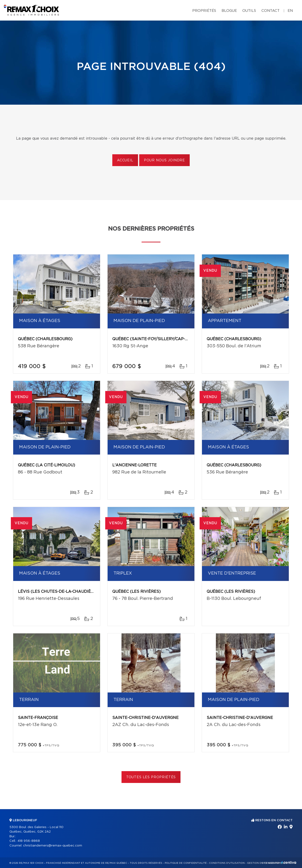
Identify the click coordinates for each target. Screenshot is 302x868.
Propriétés (204, 11)
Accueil (125, 160)
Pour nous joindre (164, 160)
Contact (271, 11)
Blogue (229, 11)
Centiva (289, 862)
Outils (249, 11)
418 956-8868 (29, 841)
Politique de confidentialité (186, 863)
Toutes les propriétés (151, 777)
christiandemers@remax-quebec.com (53, 846)
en (290, 11)
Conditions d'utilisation (227, 863)
